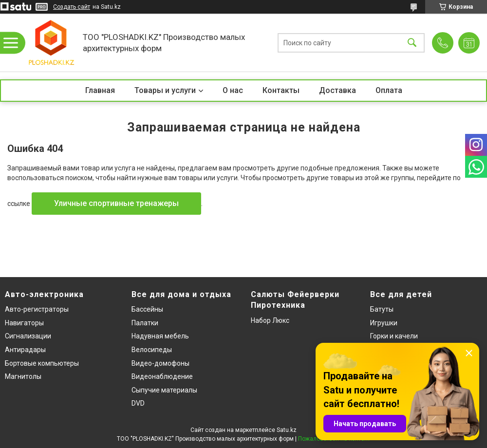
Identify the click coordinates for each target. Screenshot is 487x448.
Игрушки (384, 323)
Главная (100, 90)
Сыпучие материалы (164, 390)
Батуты (382, 309)
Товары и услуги (165, 90)
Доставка (337, 90)
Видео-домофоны (160, 363)
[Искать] (412, 43)
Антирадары (25, 350)
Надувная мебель (160, 336)
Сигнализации (28, 336)
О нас (233, 90)
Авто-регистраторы (37, 309)
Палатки (145, 323)
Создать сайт (72, 7)
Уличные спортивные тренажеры (116, 203)
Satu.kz (287, 430)
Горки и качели (394, 336)
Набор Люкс (270, 320)
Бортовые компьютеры (42, 363)
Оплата (389, 90)
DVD (138, 403)
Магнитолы (23, 376)
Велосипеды (152, 350)
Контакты (281, 90)
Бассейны (147, 309)
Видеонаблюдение (162, 376)
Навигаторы (24, 323)
